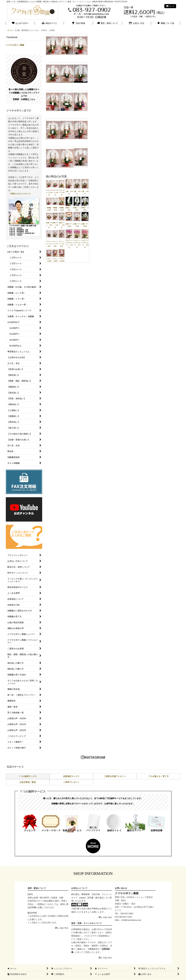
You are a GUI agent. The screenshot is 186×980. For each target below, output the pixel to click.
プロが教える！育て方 (159, 776)
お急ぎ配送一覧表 (28, 782)
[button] (166, 23)
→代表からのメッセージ (19, 194)
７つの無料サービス (28, 776)
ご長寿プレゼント (71, 782)
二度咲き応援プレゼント (115, 776)
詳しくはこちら (62, 928)
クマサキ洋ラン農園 (15, 45)
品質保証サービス (71, 776)
